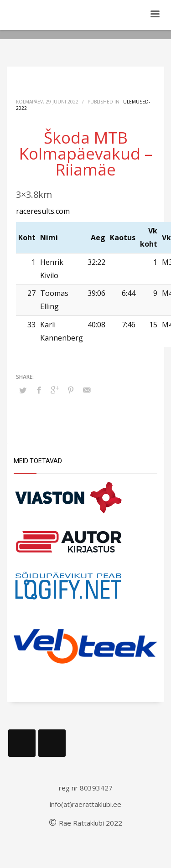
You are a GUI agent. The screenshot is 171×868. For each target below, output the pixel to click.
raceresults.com (43, 211)
